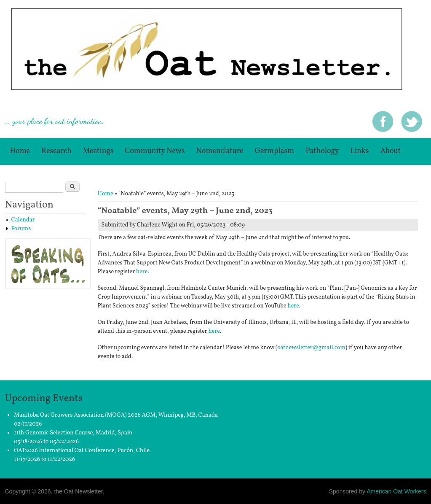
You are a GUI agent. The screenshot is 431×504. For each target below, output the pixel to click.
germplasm (274, 151)
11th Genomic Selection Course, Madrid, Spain (73, 433)
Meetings (98, 151)
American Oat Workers (396, 491)
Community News (155, 151)
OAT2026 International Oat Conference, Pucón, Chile (82, 451)
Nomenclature (220, 151)
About (390, 151)
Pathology (322, 151)
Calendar (23, 220)
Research (56, 151)
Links (360, 151)
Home (20, 151)
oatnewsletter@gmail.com (311, 348)
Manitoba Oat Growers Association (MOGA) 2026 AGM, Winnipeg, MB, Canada (116, 415)
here (142, 272)
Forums (21, 229)
